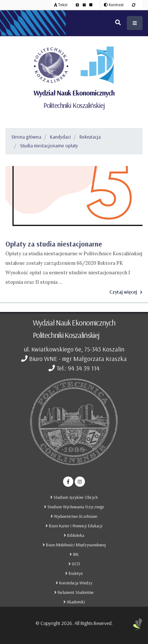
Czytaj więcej (126, 292)
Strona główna (26, 137)
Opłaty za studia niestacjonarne (54, 244)
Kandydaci (60, 137)
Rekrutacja (90, 137)
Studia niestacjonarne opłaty (49, 146)
